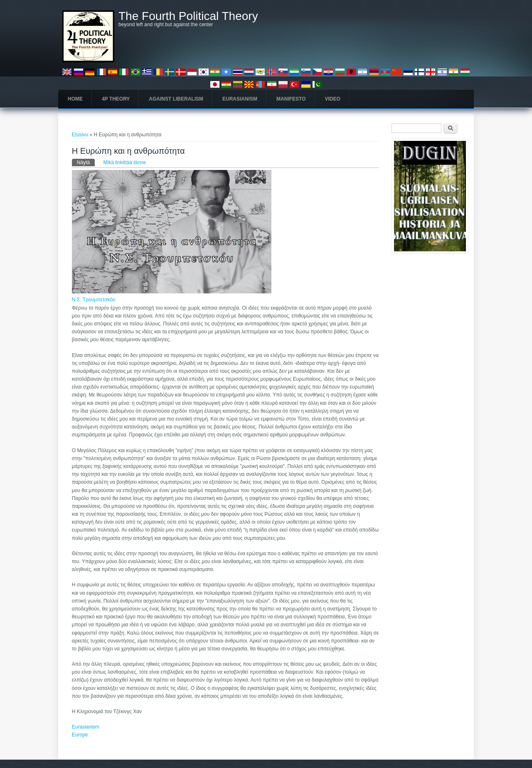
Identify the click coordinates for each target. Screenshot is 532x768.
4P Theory (116, 99)
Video (333, 99)
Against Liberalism (176, 99)
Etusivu (80, 135)
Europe (80, 735)
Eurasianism (240, 99)
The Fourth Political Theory (188, 16)
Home (75, 99)
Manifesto (291, 99)
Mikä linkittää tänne (125, 162)
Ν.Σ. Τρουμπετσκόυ (94, 300)
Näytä (86, 162)
